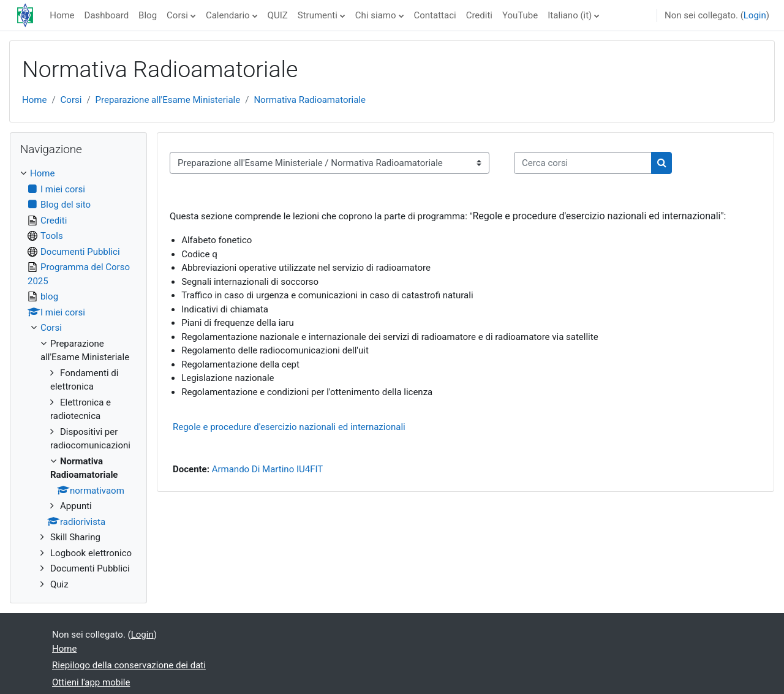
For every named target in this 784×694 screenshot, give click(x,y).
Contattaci (435, 15)
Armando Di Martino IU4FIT (268, 469)
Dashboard (107, 15)
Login (755, 15)
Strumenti (318, 15)
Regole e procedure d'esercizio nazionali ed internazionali (289, 427)
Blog (148, 15)
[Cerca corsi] (583, 163)
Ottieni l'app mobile (91, 682)
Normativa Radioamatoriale (310, 100)
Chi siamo (376, 15)
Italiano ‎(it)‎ (570, 15)
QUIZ (278, 15)
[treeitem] (78, 379)
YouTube (520, 15)
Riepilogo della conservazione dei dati (129, 665)
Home (62, 15)
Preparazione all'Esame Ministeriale (168, 100)
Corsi (177, 15)
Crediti (479, 15)
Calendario (228, 15)
